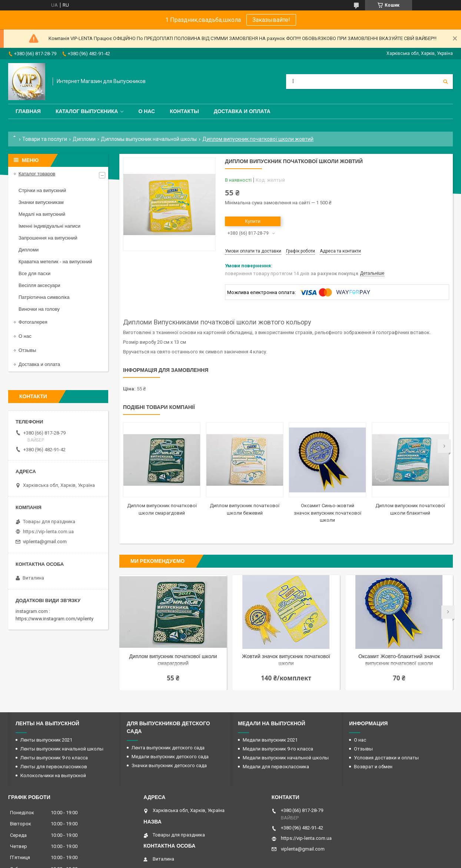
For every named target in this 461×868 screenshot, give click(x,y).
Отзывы (27, 350)
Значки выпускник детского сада (169, 765)
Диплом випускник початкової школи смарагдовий (173, 660)
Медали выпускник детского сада (170, 757)
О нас (147, 111)
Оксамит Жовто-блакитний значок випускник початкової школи (399, 660)
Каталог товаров (37, 174)
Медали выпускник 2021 (270, 740)
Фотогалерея (33, 322)
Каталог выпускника (87, 111)
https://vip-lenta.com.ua (48, 532)
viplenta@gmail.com (45, 542)
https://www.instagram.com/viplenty (54, 619)
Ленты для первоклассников (54, 767)
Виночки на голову (39, 309)
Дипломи (84, 139)
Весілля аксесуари (39, 285)
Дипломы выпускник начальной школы (149, 139)
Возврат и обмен (373, 767)
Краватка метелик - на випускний (55, 262)
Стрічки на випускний (42, 190)
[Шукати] (445, 82)
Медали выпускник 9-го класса (278, 749)
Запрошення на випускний (48, 238)
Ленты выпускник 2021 (46, 740)
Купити (253, 221)
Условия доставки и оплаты (386, 758)
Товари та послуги (45, 139)
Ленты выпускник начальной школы (62, 749)
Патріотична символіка (44, 297)
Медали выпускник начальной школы (286, 758)
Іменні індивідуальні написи (49, 226)
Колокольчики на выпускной (53, 775)
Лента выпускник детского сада (168, 748)
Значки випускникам (41, 202)
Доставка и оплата (242, 111)
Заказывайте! (271, 20)
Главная (28, 111)
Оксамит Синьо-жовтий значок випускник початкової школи (328, 513)
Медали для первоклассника (276, 767)
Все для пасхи (34, 273)
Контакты (184, 111)
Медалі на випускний (42, 214)
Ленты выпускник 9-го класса (54, 758)
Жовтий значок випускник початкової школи (286, 660)
